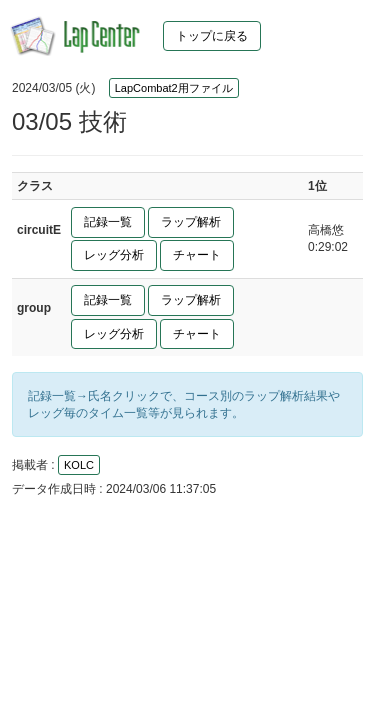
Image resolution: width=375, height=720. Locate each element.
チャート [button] (197, 255)
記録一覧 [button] (108, 222)
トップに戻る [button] (212, 36)
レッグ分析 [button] (114, 255)
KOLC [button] (79, 465)
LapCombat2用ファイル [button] (174, 88)
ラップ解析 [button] (191, 222)
